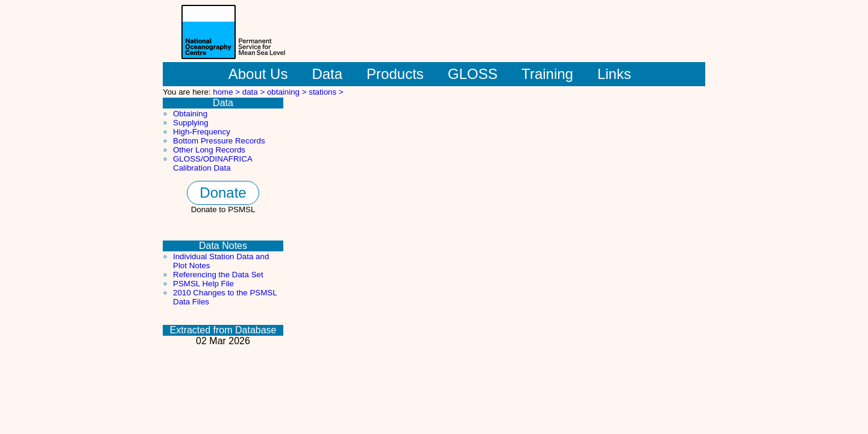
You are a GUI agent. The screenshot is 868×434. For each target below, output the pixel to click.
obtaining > (288, 92)
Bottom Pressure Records (219, 141)
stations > (326, 92)
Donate (223, 193)
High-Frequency (202, 132)
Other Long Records (209, 150)
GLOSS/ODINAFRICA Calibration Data (212, 163)
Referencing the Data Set (218, 275)
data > (255, 92)
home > (228, 92)
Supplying (191, 123)
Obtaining (190, 114)
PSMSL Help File (203, 284)
